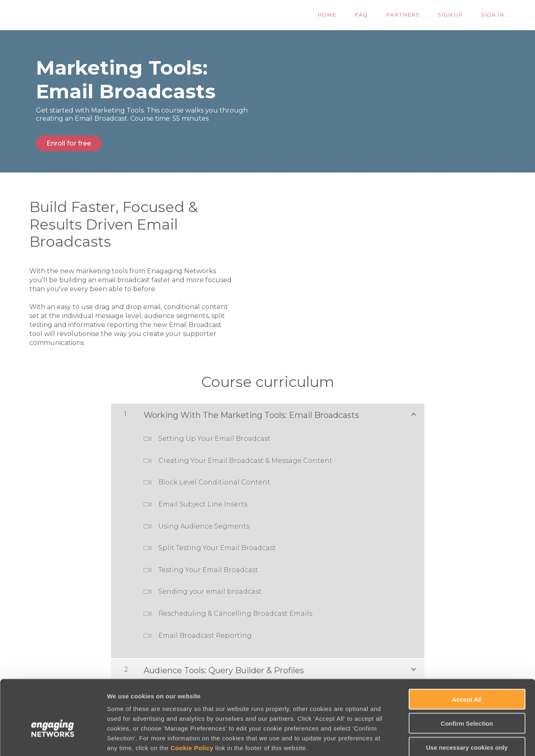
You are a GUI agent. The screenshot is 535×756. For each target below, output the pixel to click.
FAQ (374, 15)
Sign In (495, 15)
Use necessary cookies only (467, 704)
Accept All (467, 656)
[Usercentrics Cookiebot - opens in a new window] (53, 740)
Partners (412, 15)
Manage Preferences (440, 740)
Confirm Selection (467, 680)
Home (344, 15)
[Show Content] (413, 412)
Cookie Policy (192, 704)
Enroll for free (69, 143)
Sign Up (456, 15)
